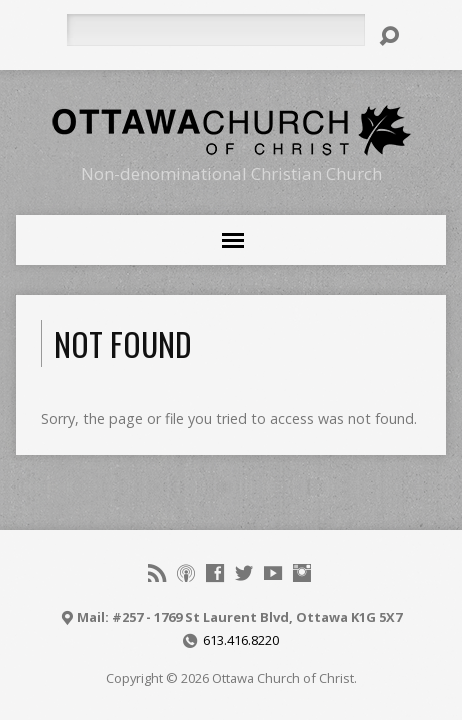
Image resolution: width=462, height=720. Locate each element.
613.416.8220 (241, 640)
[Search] (215, 30)
